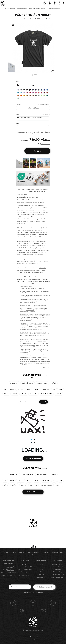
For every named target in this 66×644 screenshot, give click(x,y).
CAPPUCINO (33, 95)
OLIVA (39, 95)
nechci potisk (46, 114)
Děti (41, 572)
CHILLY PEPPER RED (42, 93)
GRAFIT (27, 90)
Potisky (5, 552)
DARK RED (44, 93)
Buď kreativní (41, 577)
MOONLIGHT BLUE (42, 90)
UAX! (30, 630)
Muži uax (13, 9)
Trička (30, 9)
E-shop (13, 552)
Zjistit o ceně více (44, 144)
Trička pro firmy (57, 572)
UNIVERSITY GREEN (47, 95)
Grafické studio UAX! (57, 575)
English (36, 637)
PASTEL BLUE (21, 93)
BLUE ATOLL (18, 93)
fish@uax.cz (11, 570)
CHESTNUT (36, 95)
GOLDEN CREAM (24, 95)
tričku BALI (26, 264)
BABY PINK (27, 93)
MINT (18, 98)
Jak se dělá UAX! (33, 552)
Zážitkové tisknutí (57, 567)
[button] (48, 163)
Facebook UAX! (13, 603)
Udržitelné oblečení (57, 564)
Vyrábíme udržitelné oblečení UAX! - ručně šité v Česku (5, 9)
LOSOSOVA (30, 93)
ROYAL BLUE (44, 90)
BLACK (59, 9)
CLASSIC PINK (33, 93)
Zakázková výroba (57, 552)
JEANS (33, 90)
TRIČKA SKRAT (37, 9)
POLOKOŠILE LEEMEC (35, 261)
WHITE (18, 90)
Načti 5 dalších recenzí (33, 492)
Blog (33, 555)
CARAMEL (30, 95)
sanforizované (30, 310)
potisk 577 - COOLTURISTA (49, 9)
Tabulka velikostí (44, 104)
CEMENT (21, 90)
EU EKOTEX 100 (37, 325)
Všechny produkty (22, 9)
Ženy (41, 569)
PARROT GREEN (44, 95)
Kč (32, 640)
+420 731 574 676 (10, 573)
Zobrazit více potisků (33, 458)
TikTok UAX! (53, 603)
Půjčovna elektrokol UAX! (57, 577)
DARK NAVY (36, 90)
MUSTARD (27, 95)
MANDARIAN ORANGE (18, 95)
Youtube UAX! (23, 610)
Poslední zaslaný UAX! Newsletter (33, 592)
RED (39, 93)
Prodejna (45, 552)
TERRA (47, 93)
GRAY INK (39, 90)
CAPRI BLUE (47, 90)
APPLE (42, 95)
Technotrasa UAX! (43, 610)
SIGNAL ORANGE (21, 95)
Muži (41, 567)
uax (8, 9)
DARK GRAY (24, 90)
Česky (30, 637)
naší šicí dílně (43, 268)
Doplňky (41, 575)
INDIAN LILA (36, 93)
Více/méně (46, 367)
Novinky (22, 552)
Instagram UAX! (33, 603)
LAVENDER (24, 93)
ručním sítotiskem (38, 332)
